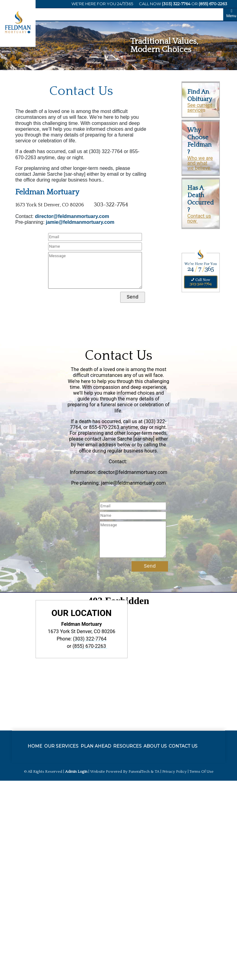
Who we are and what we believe (200, 163)
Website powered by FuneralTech (120, 772)
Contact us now (199, 218)
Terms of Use (201, 772)
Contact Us (119, 356)
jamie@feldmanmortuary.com (80, 222)
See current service (200, 108)
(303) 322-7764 (176, 4)
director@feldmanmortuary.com (72, 216)
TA (157, 772)
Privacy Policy (174, 772)
